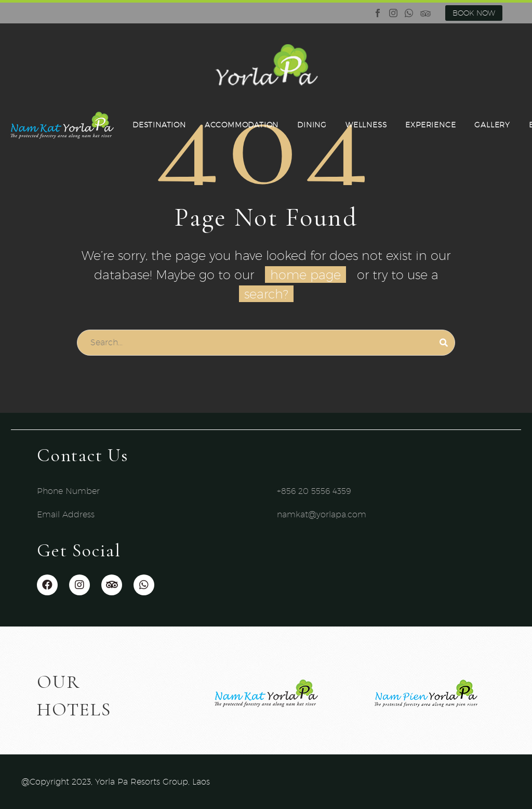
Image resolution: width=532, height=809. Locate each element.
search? (266, 294)
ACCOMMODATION (242, 125)
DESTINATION (159, 125)
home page (305, 275)
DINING (312, 125)
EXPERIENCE (430, 125)
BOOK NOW (474, 13)
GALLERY (492, 125)
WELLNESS (366, 125)
